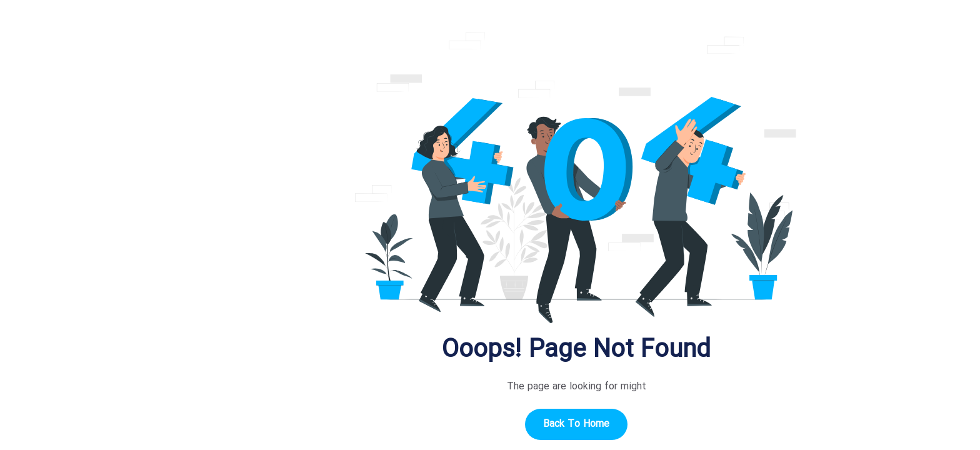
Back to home (490, 424)
